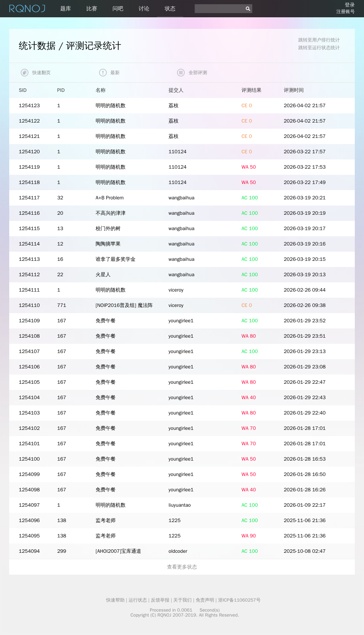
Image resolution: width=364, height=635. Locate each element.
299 (62, 551)
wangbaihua (181, 198)
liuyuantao (180, 505)
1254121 (29, 136)
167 (62, 321)
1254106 (29, 367)
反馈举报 (160, 600)
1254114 (29, 244)
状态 (170, 9)
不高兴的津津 (111, 213)
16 (60, 259)
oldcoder (178, 551)
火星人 (103, 274)
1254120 (29, 152)
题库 (66, 9)
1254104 (29, 397)
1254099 (29, 474)
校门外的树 (108, 228)
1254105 (29, 382)
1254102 (29, 428)
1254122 (29, 121)
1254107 (29, 351)
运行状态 (138, 600)
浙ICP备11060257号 (239, 600)
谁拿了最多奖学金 (116, 259)
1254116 (29, 213)
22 (60, 274)
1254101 (29, 444)
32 (60, 198)
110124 (178, 152)
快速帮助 (115, 600)
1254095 (29, 536)
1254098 (29, 490)
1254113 (29, 259)
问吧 (118, 9)
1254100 (29, 459)
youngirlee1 (181, 321)
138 (62, 520)
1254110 (29, 305)
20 (60, 213)
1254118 (29, 182)
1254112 (29, 274)
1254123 (29, 105)
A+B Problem (110, 198)
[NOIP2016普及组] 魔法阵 (124, 305)
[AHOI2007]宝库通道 (118, 551)
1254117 (29, 198)
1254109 (29, 321)
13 (60, 228)
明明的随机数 (111, 105)
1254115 (29, 228)
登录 (350, 5)
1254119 (29, 167)
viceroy (176, 290)
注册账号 (346, 12)
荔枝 (174, 105)
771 (62, 305)
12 (60, 244)
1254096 (29, 520)
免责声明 (205, 600)
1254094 (29, 551)
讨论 (144, 9)
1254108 (29, 336)
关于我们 (182, 600)
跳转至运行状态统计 (319, 48)
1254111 (29, 290)
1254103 (29, 413)
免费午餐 (106, 321)
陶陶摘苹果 (108, 244)
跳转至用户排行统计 (319, 40)
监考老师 (106, 520)
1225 (175, 520)
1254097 (29, 505)
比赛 (92, 9)
